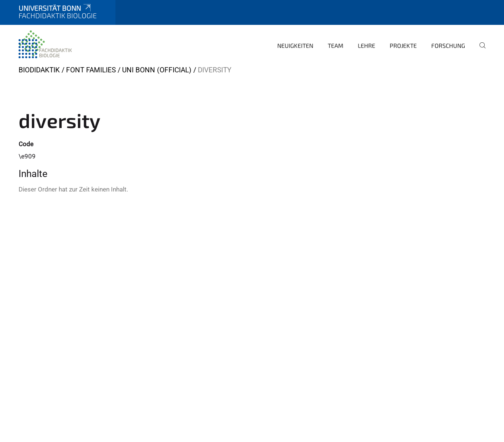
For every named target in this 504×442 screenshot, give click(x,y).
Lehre (366, 45)
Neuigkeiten (295, 45)
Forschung (448, 45)
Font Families (91, 70)
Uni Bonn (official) (157, 70)
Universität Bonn (55, 8)
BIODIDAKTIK (39, 70)
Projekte (403, 45)
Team (336, 45)
